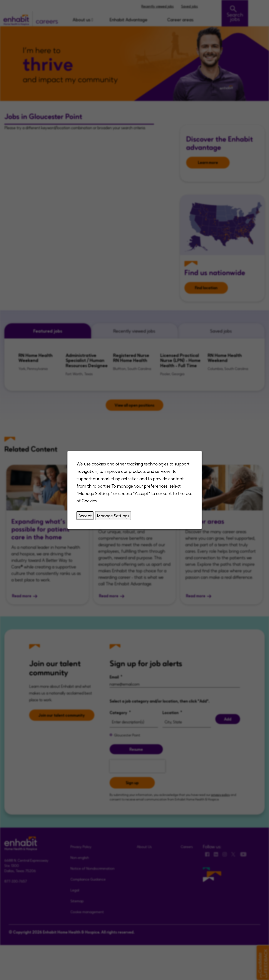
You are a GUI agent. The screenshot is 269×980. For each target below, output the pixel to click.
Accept (85, 516)
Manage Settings (113, 516)
